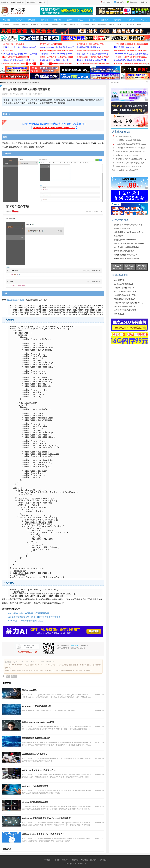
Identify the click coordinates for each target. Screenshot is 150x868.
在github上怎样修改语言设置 (35, 786)
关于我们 (47, 860)
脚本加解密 (102, 24)
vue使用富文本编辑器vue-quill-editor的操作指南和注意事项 (34, 617)
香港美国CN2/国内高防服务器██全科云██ (19, 63)
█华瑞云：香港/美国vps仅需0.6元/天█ (92, 60)
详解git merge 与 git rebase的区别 (38, 722)
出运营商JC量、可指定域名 (13, 44)
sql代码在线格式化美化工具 (125, 295)
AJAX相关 (35, 24)
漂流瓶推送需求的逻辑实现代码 (36, 738)
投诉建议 (94, 860)
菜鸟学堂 (5, 2)
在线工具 (42, 2)
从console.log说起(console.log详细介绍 (130, 152)
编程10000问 (74, 24)
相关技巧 (140, 24)
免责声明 (75, 860)
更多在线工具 (119, 314)
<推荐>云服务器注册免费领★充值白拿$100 (131, 44)
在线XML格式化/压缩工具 (124, 288)
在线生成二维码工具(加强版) (125, 310)
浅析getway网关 (29, 690)
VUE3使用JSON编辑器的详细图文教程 (25, 621)
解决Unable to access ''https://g (127, 155)
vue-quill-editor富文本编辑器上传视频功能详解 (29, 613)
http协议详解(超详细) (124, 137)
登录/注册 (107, 2)
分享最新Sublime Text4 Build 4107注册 (130, 148)
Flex (94, 24)
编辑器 (14, 676)
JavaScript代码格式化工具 (124, 284)
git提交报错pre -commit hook (125, 240)
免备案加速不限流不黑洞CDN (88, 47)
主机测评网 (31, 2)
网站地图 (84, 860)
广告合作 (56, 860)
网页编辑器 (130, 24)
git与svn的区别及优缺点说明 (35, 802)
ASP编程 (55, 24)
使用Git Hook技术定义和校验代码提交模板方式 (43, 834)
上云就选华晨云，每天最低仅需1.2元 (54, 60)
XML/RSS (120, 24)
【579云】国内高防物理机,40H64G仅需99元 (20, 54)
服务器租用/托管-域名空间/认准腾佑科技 (129, 60)
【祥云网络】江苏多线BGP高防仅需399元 (130, 57)
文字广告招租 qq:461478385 (51, 44)
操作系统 (105, 20)
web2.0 (111, 24)
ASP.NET (16, 24)
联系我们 (66, 860)
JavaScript (6, 24)
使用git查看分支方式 (122, 228)
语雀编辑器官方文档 (15, 300)
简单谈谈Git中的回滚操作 (124, 251)
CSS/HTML (85, 24)
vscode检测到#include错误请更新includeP (131, 144)
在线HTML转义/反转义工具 (125, 299)
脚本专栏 (45, 20)
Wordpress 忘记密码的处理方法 (37, 706)
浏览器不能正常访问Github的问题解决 (129, 243)
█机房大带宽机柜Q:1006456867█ (127, 47)
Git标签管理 (119, 236)
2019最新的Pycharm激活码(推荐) (128, 140)
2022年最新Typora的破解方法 (127, 170)
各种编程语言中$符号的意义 (35, 754)
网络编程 (32, 20)
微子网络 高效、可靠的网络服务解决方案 (93, 57)
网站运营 (118, 20)
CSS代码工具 (119, 280)
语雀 (8, 676)
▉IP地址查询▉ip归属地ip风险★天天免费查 (57, 50)
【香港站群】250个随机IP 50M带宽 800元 (56, 54)
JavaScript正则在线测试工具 (125, 306)
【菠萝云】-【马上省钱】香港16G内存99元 (19, 47)
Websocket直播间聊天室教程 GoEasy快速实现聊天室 (46, 818)
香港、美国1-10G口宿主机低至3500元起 (92, 54)
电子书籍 (92, 20)
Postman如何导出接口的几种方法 (128, 167)
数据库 (69, 20)
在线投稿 (103, 860)
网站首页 (6, 20)
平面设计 (130, 20)
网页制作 (19, 20)
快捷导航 (145, 2)
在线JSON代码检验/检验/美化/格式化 (128, 303)
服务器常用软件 (17, 2)
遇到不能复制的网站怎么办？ (126, 255)
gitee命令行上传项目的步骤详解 (126, 247)
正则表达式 (45, 24)
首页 (11, 82)
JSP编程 (64, 24)
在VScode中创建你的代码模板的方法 (39, 770)
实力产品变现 (8, 50)
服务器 (80, 20)
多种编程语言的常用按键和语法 (126, 258)
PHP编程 (25, 24)
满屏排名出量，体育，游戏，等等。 (91, 44)
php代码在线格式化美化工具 (125, 291)
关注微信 (133, 2)
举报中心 (120, 2)
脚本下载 (57, 20)
